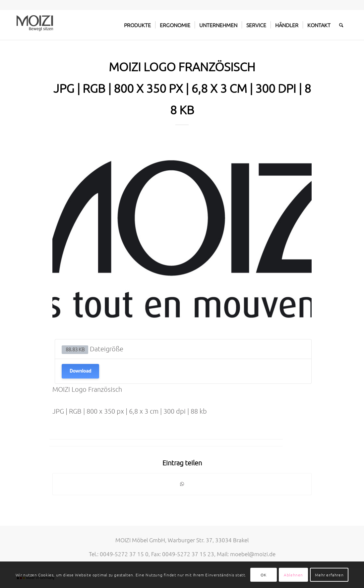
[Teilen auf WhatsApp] (182, 484)
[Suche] (341, 25)
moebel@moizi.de (253, 554)
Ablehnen (293, 575)
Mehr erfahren (329, 575)
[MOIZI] (35, 25)
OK (263, 575)
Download (80, 371)
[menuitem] (137, 25)
